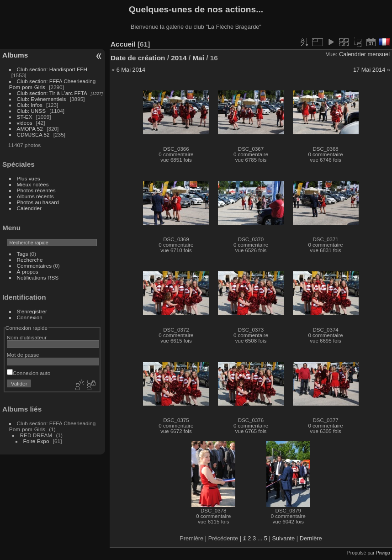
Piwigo (383, 553)
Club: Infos (30, 105)
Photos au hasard (38, 202)
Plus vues (29, 178)
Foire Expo (36, 441)
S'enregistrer (32, 311)
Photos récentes (36, 190)
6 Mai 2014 (131, 70)
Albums (15, 55)
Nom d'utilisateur (27, 337)
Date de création (138, 58)
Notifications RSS (38, 277)
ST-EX (25, 117)
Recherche (30, 260)
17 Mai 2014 (369, 70)
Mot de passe (23, 355)
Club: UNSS (31, 111)
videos (25, 123)
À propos (28, 272)
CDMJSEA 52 (33, 135)
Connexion (30, 317)
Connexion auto (29, 373)
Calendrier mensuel (364, 54)
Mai (198, 58)
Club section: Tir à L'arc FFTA (52, 93)
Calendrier (29, 208)
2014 (179, 58)
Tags (23, 254)
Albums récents (35, 196)
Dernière (311, 538)
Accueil (123, 44)
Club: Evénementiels (42, 99)
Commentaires (34, 266)
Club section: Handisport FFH (52, 69)
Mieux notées (33, 184)
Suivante (283, 538)
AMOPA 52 (30, 129)
